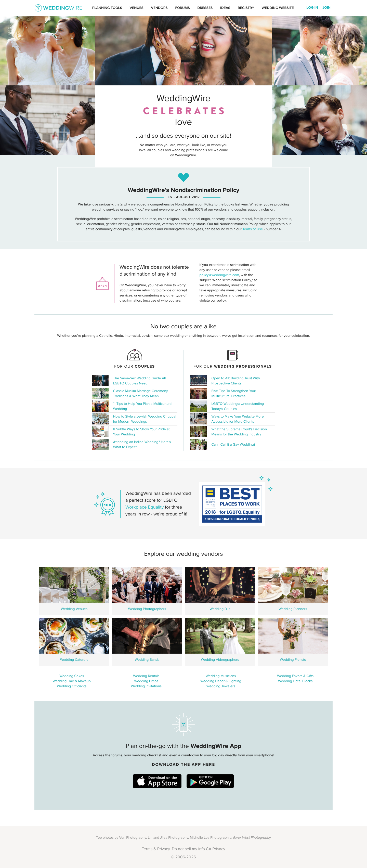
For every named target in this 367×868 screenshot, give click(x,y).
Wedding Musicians (221, 676)
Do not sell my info (188, 849)
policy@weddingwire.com (219, 275)
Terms (147, 849)
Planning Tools (107, 8)
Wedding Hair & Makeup (72, 681)
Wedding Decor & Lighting (221, 681)
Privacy (163, 849)
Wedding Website (278, 8)
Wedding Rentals (146, 676)
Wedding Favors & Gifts (295, 676)
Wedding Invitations (146, 686)
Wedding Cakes (72, 676)
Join (326, 8)
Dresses (205, 8)
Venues (137, 8)
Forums (182, 8)
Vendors (159, 8)
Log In (312, 8)
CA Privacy (216, 849)
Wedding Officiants (72, 686)
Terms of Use (253, 229)
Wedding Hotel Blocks (295, 681)
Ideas (225, 8)
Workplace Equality (145, 507)
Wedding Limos (146, 681)
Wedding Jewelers (221, 686)
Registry (246, 8)
